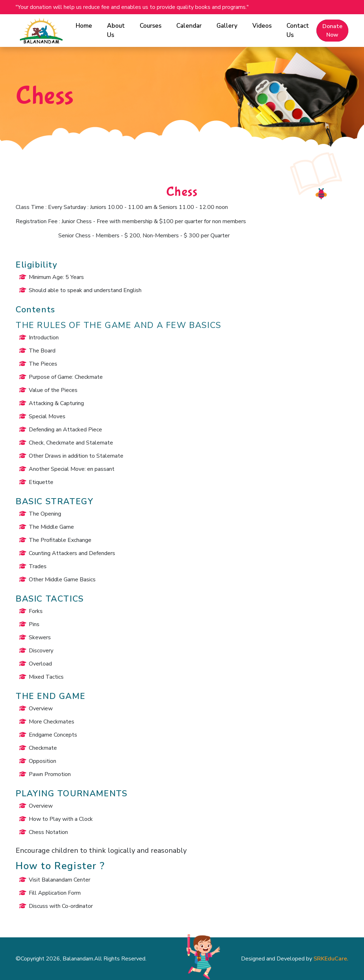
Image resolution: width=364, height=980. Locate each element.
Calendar (189, 26)
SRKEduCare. (331, 959)
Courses (151, 26)
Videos (262, 26)
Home (84, 26)
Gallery (227, 26)
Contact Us (298, 30)
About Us (116, 30)
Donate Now (332, 31)
